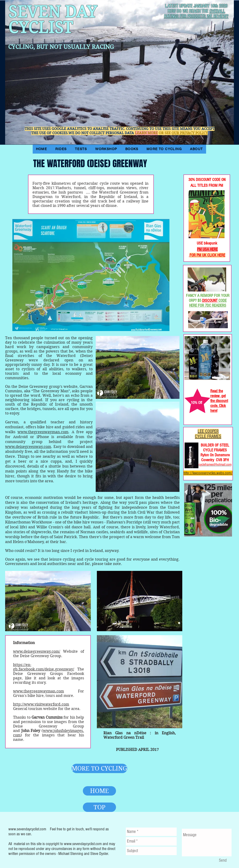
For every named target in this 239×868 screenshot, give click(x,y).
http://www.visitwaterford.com (41, 704)
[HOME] (99, 791)
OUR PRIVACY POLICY (190, 133)
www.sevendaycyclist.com (27, 829)
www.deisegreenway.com (28, 447)
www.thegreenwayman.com (43, 432)
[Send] (223, 861)
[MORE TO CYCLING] (99, 768)
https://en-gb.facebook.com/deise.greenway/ (44, 667)
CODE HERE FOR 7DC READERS (208, 303)
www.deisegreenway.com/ (37, 651)
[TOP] (99, 807)
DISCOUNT (210, 301)
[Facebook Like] (199, 159)
